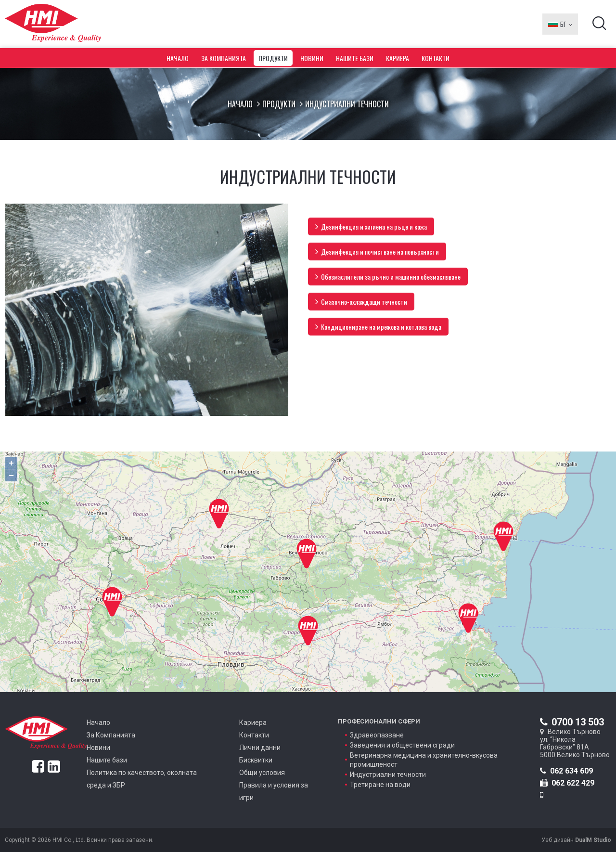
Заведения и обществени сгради (402, 745)
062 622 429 (567, 783)
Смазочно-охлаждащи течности (361, 302)
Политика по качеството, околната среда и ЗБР (142, 779)
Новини (312, 58)
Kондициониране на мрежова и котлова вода (378, 327)
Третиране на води (380, 785)
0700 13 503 (572, 722)
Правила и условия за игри (274, 791)
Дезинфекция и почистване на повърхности (377, 252)
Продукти (273, 58)
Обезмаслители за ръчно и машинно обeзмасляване (388, 277)
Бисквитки (256, 760)
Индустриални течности (388, 775)
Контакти (436, 58)
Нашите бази (355, 58)
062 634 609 (566, 771)
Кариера (398, 58)
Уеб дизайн (576, 840)
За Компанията (224, 58)
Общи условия (262, 773)
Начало (178, 58)
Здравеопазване (377, 735)
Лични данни (260, 748)
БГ (560, 24)
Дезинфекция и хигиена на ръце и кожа (371, 226)
